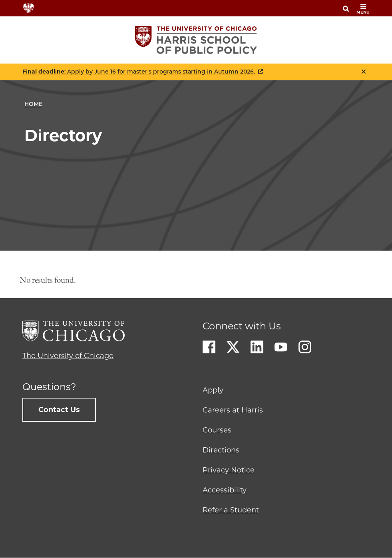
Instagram (305, 347)
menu (363, 9)
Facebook (209, 347)
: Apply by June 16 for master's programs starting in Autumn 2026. (139, 72)
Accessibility (225, 490)
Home (33, 104)
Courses (217, 430)
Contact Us (59, 410)
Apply (213, 390)
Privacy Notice (229, 470)
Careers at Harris (233, 410)
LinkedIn (257, 347)
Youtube (281, 347)
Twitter (233, 347)
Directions (221, 450)
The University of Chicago (68, 356)
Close (364, 72)
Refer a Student (231, 510)
